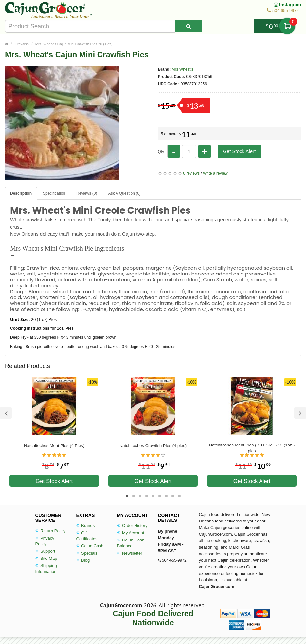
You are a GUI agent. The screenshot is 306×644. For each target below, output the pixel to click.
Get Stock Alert (239, 151)
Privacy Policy (45, 541)
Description (21, 193)
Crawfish (22, 44)
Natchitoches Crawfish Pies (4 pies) (153, 446)
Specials (87, 553)
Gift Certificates (87, 536)
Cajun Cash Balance (131, 543)
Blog (83, 560)
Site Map (46, 558)
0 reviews (191, 173)
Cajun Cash (90, 546)
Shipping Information (46, 568)
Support (45, 551)
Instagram (288, 5)
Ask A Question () (124, 193)
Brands (86, 526)
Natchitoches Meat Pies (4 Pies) (54, 446)
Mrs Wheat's (183, 69)
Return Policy (51, 531)
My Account (131, 533)
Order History (132, 526)
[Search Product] (189, 26)
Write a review (215, 173)
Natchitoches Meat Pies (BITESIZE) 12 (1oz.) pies (252, 448)
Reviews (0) (87, 193)
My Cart (287, 26)
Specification (54, 193)
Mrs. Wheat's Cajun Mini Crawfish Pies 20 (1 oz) (74, 44)
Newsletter (130, 553)
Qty (161, 152)
